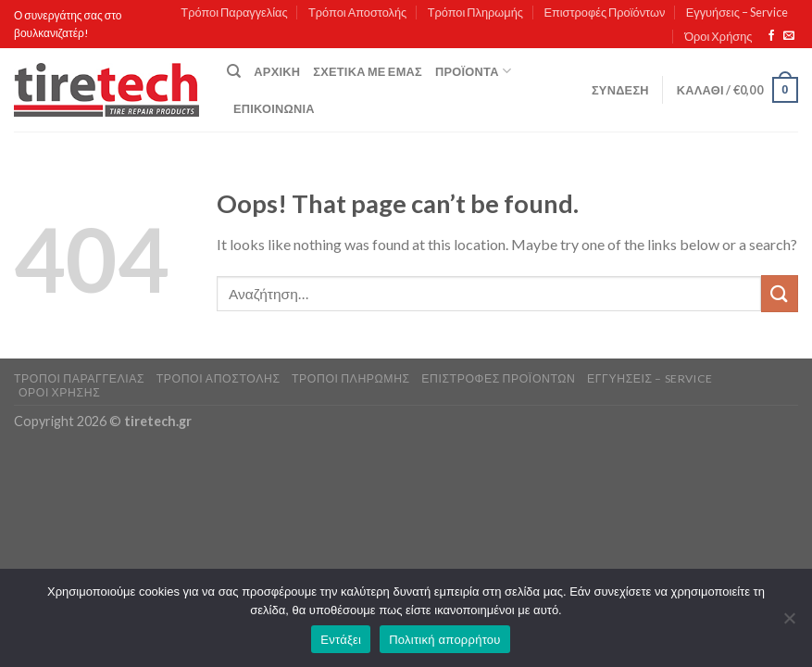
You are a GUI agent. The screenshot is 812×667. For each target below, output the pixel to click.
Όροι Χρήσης (718, 36)
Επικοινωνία (274, 108)
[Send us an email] (789, 36)
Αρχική (277, 71)
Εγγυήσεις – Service (737, 12)
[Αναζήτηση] (234, 71)
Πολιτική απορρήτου (444, 640)
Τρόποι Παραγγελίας (234, 12)
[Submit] (780, 293)
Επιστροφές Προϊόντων (604, 12)
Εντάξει (341, 640)
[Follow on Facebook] (771, 36)
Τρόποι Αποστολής (357, 12)
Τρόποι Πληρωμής (475, 12)
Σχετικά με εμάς (368, 71)
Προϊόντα (473, 71)
